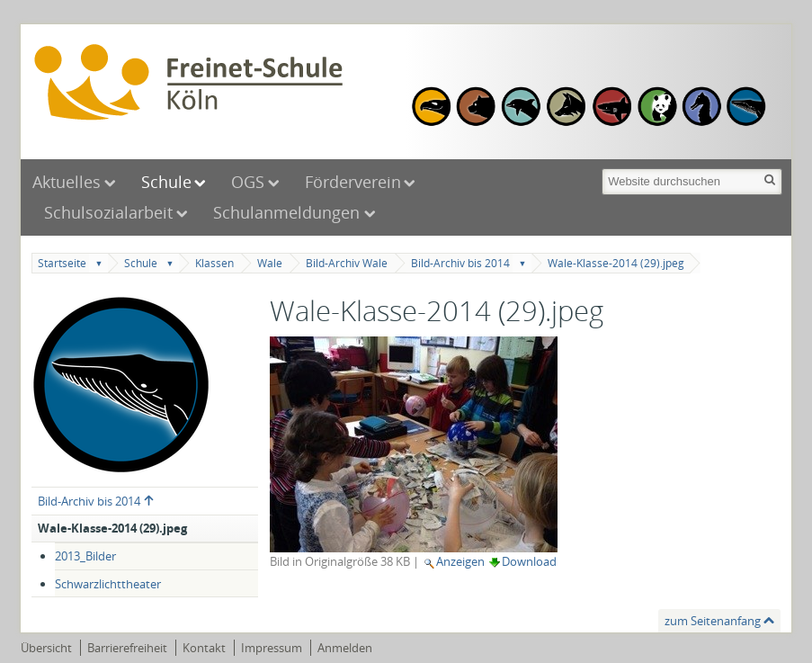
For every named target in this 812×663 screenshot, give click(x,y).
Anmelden (345, 648)
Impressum (272, 648)
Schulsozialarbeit (108, 212)
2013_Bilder (85, 556)
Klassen (214, 263)
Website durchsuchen (601, 167)
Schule (166, 182)
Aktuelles (67, 182)
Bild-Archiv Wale (347, 263)
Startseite (62, 263)
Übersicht (46, 648)
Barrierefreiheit (127, 648)
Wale (270, 263)
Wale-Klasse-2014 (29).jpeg (616, 263)
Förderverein (353, 182)
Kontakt (204, 648)
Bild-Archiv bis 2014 (460, 263)
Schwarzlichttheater (108, 584)
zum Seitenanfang (713, 621)
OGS (248, 182)
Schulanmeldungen (289, 212)
